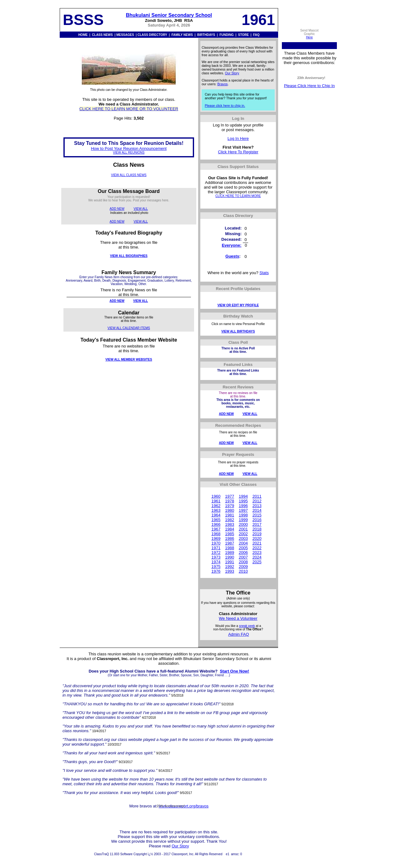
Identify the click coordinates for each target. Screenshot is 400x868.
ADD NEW (117, 209)
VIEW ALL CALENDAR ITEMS (129, 328)
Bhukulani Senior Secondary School (169, 15)
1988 (230, 548)
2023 (257, 552)
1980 (230, 510)
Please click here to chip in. (225, 106)
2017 (257, 524)
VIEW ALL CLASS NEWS (129, 175)
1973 (216, 557)
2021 (257, 543)
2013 (257, 506)
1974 (216, 562)
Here (309, 37)
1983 (230, 524)
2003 (243, 538)
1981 (230, 515)
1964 (216, 515)
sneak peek (247, 626)
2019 (257, 534)
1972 (216, 552)
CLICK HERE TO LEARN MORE (238, 196)
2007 (243, 557)
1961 (216, 501)
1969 (216, 538)
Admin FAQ (238, 634)
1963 (216, 510)
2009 (243, 567)
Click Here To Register (238, 152)
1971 (216, 548)
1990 (230, 557)
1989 (230, 552)
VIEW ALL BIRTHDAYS (238, 331)
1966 (216, 524)
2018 (257, 529)
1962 (216, 506)
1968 (216, 534)
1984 (230, 529)
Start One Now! (234, 671)
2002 (243, 534)
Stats (264, 273)
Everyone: (232, 245)
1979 (230, 506)
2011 (257, 496)
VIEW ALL (141, 209)
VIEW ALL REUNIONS (129, 153)
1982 (230, 520)
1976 (216, 571)
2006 (243, 552)
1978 (230, 501)
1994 (243, 496)
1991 (230, 562)
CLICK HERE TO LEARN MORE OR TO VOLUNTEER (129, 109)
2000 (243, 524)
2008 (243, 562)
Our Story (232, 73)
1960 (216, 496)
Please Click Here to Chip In (310, 86)
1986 (230, 538)
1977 (230, 496)
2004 (243, 543)
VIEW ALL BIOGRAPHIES (129, 256)
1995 (243, 501)
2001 (243, 529)
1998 (243, 515)
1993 (230, 571)
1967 (216, 529)
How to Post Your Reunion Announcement (129, 148)
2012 (257, 501)
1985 (230, 534)
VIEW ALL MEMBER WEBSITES (129, 360)
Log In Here (238, 138)
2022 (257, 548)
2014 (257, 510)
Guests (232, 256)
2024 (257, 557)
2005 (243, 548)
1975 (216, 567)
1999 (243, 520)
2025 (257, 562)
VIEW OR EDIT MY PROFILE (238, 305)
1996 (243, 506)
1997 (243, 510)
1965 (216, 520)
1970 (216, 543)
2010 (243, 571)
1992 (230, 567)
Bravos (223, 84)
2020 (257, 538)
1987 (230, 543)
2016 (257, 520)
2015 (257, 515)
